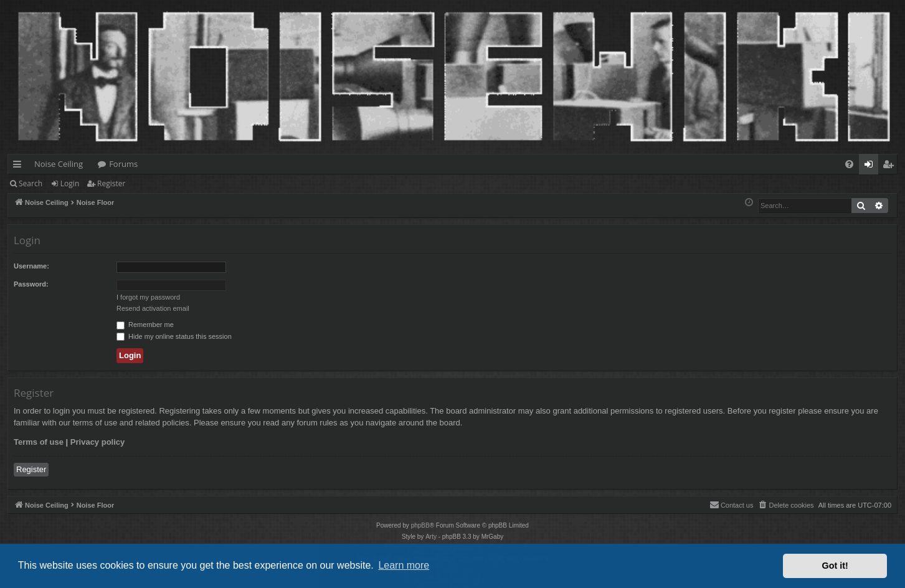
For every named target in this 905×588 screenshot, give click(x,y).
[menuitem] (849, 164)
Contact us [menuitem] (732, 505)
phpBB (420, 525)
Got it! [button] (835, 566)
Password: (31, 284)
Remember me (145, 325)
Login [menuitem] (871, 166)
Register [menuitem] (891, 166)
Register (111, 183)
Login (70, 183)
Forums (123, 164)
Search (31, 183)
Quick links (20, 166)
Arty (431, 537)
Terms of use (39, 442)
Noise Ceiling (59, 164)
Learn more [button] (404, 565)
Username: (31, 266)
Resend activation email (153, 308)
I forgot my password (148, 297)
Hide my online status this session (174, 336)
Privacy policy (97, 442)
